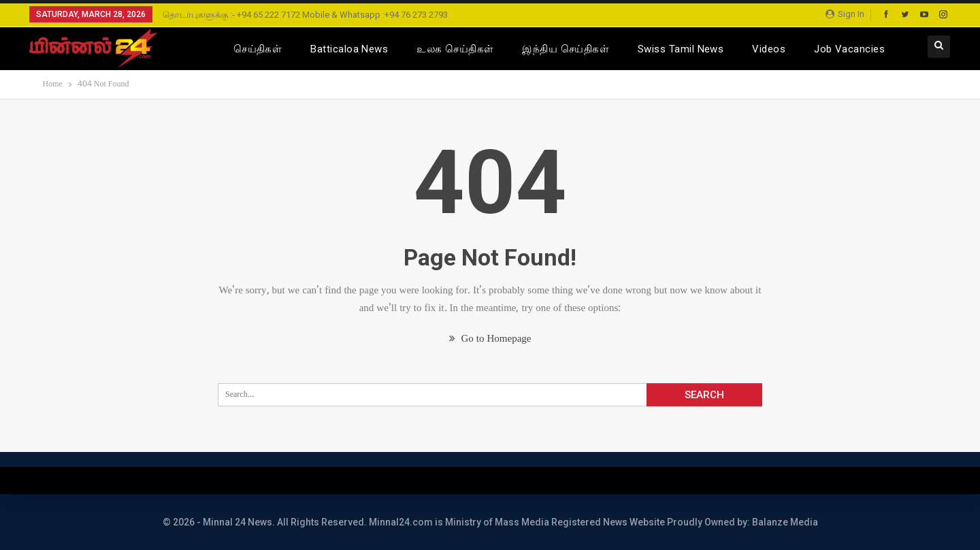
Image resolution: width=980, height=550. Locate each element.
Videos (769, 49)
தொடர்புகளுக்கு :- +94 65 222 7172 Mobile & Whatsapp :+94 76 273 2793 (305, 15)
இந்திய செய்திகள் (566, 49)
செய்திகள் (258, 49)
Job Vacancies (849, 49)
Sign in (845, 14)
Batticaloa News (349, 49)
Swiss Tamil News (681, 49)
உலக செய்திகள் (455, 49)
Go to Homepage (490, 339)
